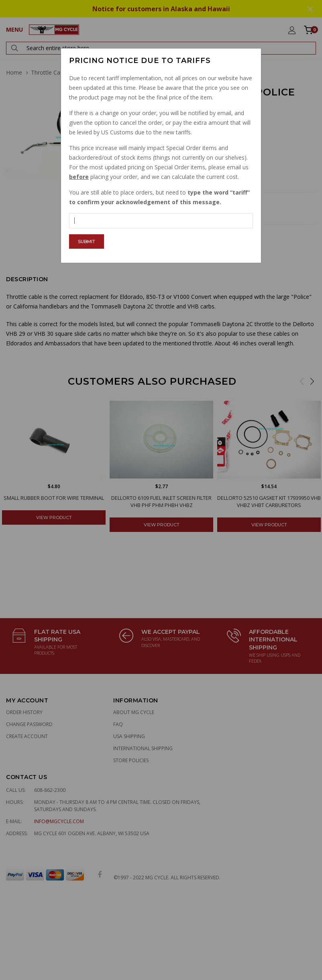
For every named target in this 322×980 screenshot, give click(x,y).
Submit (87, 241)
